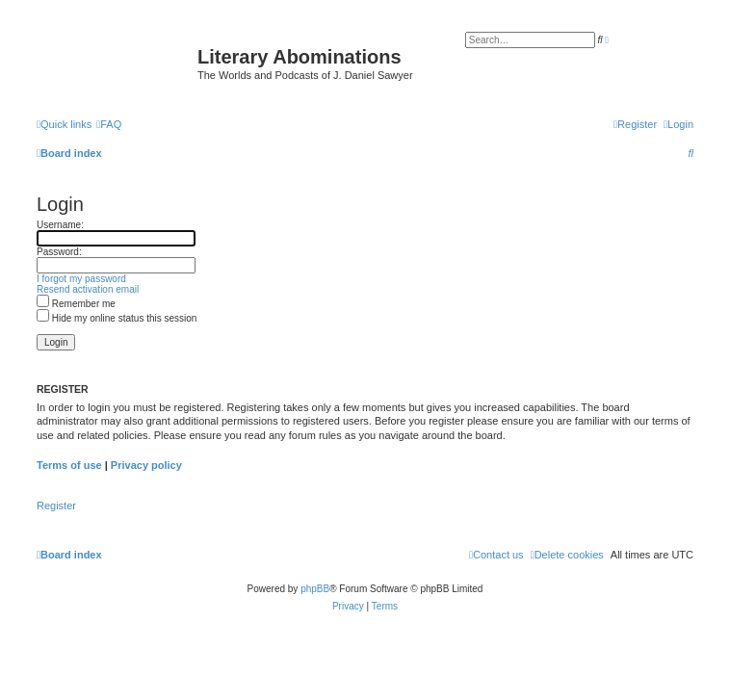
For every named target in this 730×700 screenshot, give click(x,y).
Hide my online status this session (117, 318)
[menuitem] (109, 124)
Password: (59, 252)
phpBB (315, 589)
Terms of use (69, 465)
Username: (60, 225)
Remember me (76, 304)
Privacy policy (146, 465)
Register (56, 506)
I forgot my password (81, 279)
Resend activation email (88, 289)
